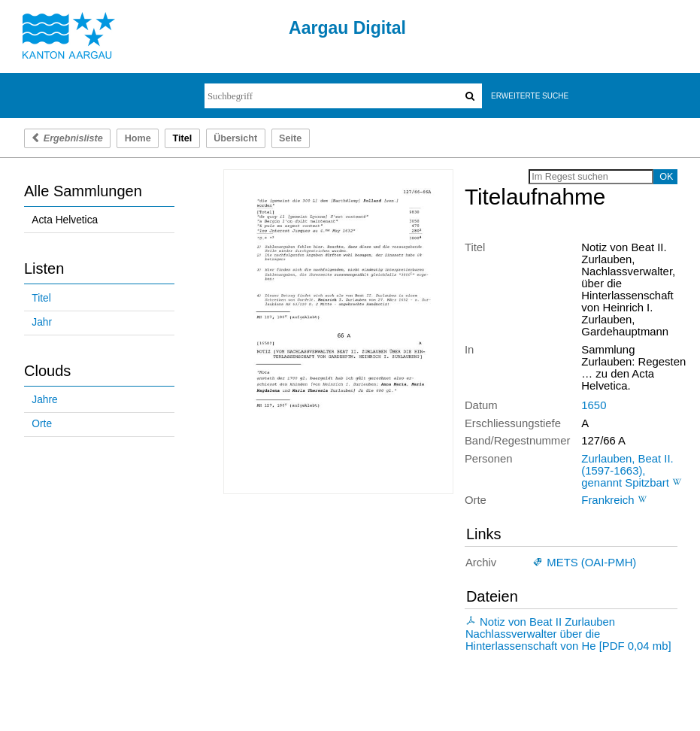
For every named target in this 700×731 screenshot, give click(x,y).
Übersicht (235, 138)
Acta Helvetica (65, 220)
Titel (41, 298)
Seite (290, 138)
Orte (42, 424)
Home (138, 138)
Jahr (42, 322)
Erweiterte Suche (530, 96)
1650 (594, 405)
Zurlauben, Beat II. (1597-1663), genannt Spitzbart (627, 471)
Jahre (44, 400)
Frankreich (608, 500)
